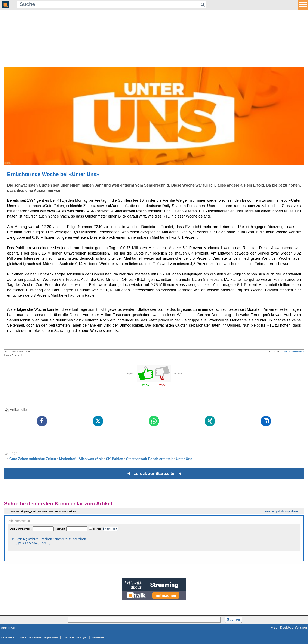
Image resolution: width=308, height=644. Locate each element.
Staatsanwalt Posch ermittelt (150, 459)
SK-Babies (114, 459)
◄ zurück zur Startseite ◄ (154, 473)
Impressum (7, 637)
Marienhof (67, 459)
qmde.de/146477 (293, 352)
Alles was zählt (91, 459)
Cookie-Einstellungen (75, 637)
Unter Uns (184, 459)
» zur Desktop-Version (289, 627)
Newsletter (98, 637)
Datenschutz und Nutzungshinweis (38, 637)
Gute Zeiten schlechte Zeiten (33, 459)
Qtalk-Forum (8, 628)
